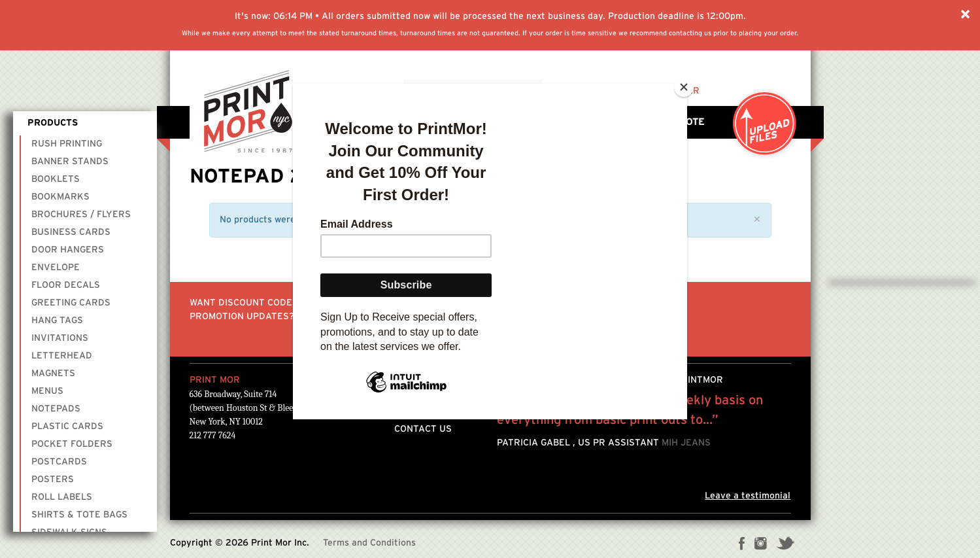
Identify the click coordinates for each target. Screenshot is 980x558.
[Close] (684, 87)
